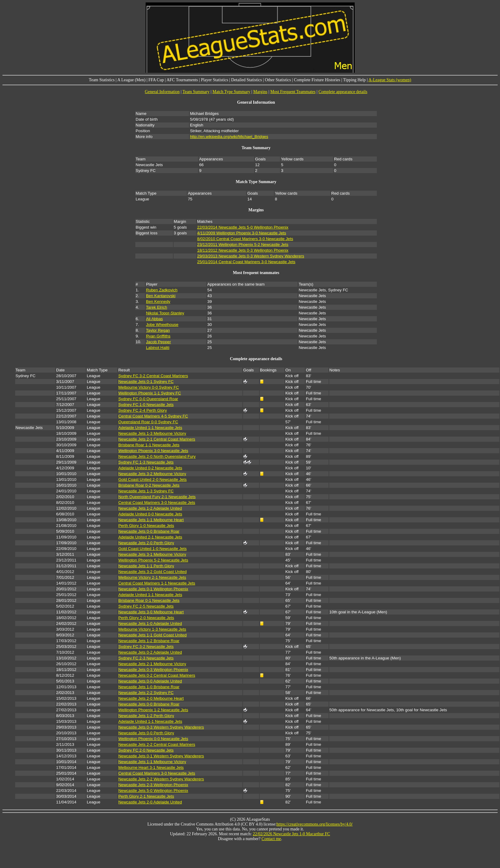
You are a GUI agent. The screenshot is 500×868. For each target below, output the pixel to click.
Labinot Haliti (158, 348)
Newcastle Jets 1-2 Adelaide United (150, 508)
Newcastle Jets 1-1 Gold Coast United (152, 635)
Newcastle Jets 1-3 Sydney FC (146, 491)
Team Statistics (102, 80)
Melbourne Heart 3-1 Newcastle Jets (151, 767)
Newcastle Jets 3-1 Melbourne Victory (152, 554)
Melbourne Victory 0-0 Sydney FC (149, 387)
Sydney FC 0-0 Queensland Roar (148, 399)
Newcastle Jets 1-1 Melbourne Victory (152, 762)
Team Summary (196, 92)
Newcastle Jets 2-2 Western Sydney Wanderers (161, 779)
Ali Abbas (154, 319)
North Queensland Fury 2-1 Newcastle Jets (157, 497)
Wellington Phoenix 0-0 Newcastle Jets (153, 739)
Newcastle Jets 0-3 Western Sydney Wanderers (161, 727)
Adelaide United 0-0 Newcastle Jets (150, 514)
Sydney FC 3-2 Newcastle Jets (146, 647)
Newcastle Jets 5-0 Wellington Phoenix (153, 791)
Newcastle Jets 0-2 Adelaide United (150, 652)
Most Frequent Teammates (293, 92)
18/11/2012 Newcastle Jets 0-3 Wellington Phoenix (243, 250)
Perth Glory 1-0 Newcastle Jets (146, 526)
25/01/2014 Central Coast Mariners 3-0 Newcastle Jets (246, 262)
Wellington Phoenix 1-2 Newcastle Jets (153, 710)
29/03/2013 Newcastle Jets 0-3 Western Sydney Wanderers (251, 256)
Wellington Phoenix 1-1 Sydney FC (150, 393)
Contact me (271, 839)
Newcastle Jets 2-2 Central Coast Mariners (157, 744)
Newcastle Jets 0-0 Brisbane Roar (149, 531)
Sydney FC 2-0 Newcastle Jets (146, 750)
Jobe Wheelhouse (162, 325)
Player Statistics (215, 80)
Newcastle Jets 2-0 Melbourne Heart (151, 698)
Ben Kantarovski (161, 296)
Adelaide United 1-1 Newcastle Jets (150, 428)
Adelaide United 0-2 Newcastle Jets (150, 468)
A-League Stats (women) (390, 80)
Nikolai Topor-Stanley (165, 313)
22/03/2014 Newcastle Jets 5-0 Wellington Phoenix (243, 227)
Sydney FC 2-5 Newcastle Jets (146, 606)
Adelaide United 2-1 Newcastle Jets (150, 537)
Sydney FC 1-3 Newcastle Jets (146, 462)
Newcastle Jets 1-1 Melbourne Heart (151, 520)
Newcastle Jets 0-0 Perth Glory (146, 733)
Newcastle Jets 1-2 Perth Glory (146, 716)
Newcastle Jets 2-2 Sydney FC (146, 693)
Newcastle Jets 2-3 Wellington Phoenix (153, 785)
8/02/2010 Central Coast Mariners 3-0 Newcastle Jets (245, 239)
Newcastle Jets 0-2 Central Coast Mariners (157, 675)
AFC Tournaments (182, 80)
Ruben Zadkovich (162, 290)
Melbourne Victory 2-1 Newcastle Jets (152, 577)
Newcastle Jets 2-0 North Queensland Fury (157, 456)
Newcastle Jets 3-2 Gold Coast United (152, 572)
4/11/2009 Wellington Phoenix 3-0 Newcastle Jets (242, 233)
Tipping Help (355, 80)
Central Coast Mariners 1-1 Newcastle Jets (157, 583)
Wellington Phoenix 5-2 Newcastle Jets (153, 560)
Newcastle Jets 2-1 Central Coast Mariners (157, 439)
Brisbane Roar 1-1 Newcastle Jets (149, 445)
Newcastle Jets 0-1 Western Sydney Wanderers (161, 756)
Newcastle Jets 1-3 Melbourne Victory (152, 433)
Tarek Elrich (157, 307)
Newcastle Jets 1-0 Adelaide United (150, 623)
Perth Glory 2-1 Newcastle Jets (146, 796)
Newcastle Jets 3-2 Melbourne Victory (152, 474)
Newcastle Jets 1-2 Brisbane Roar (149, 641)
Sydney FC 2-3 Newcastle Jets (146, 658)
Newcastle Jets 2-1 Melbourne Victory (152, 664)
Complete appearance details (343, 92)
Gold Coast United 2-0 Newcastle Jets (152, 479)
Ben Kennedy (158, 302)
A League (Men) (132, 80)
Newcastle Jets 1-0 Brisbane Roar (149, 687)
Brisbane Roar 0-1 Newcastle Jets (149, 600)
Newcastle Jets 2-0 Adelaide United (150, 802)
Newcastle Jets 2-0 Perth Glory (146, 543)
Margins (260, 92)
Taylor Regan (158, 330)
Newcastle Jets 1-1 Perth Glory (146, 566)
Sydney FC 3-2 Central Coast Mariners (153, 376)
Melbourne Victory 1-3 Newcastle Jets (152, 629)
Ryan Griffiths (158, 336)
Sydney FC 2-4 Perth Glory (143, 410)
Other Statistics (278, 80)
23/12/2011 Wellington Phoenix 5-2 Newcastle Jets (243, 245)
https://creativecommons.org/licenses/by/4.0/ (314, 824)
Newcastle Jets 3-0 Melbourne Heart (151, 612)
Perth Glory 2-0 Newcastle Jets (146, 618)
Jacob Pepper (158, 342)
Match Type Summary (231, 92)
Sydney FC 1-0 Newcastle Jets (146, 405)
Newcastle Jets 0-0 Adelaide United (150, 681)
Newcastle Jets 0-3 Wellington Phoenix (153, 670)
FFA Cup (156, 80)
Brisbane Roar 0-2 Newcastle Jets (149, 485)
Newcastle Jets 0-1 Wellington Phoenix (153, 589)
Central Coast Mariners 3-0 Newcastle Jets (157, 503)
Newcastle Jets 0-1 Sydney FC (146, 382)
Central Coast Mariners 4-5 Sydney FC (153, 416)
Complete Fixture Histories (317, 80)
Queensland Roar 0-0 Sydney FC (148, 422)
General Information (162, 92)
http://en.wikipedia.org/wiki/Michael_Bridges (229, 137)
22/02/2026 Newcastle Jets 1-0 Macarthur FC (291, 834)
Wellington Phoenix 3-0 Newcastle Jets (153, 451)
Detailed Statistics (247, 80)
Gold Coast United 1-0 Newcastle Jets (152, 549)
